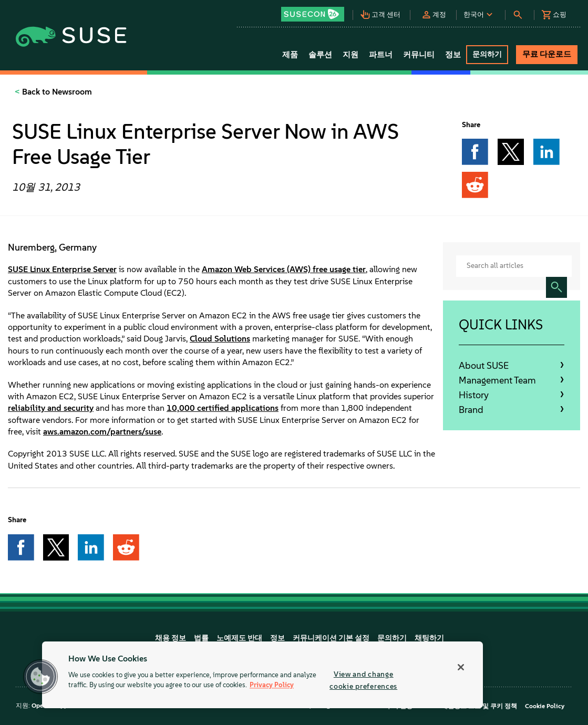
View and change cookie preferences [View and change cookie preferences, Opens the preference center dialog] (363, 680)
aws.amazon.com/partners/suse (102, 432)
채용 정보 (171, 638)
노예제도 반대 (239, 638)
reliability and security (51, 408)
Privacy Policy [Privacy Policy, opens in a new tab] (272, 685)
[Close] (461, 667)
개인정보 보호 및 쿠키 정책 (479, 706)
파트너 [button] (381, 55)
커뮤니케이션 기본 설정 (331, 638)
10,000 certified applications (223, 408)
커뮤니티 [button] (419, 55)
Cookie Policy (545, 706)
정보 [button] (453, 55)
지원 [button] (350, 55)
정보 (277, 638)
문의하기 (392, 638)
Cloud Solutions (220, 339)
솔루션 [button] (320, 55)
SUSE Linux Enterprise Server (62, 269)
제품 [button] (290, 55)
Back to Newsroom (56, 92)
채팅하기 (429, 638)
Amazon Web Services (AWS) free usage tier (284, 269)
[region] (262, 675)
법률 (201, 638)
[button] (317, 11)
